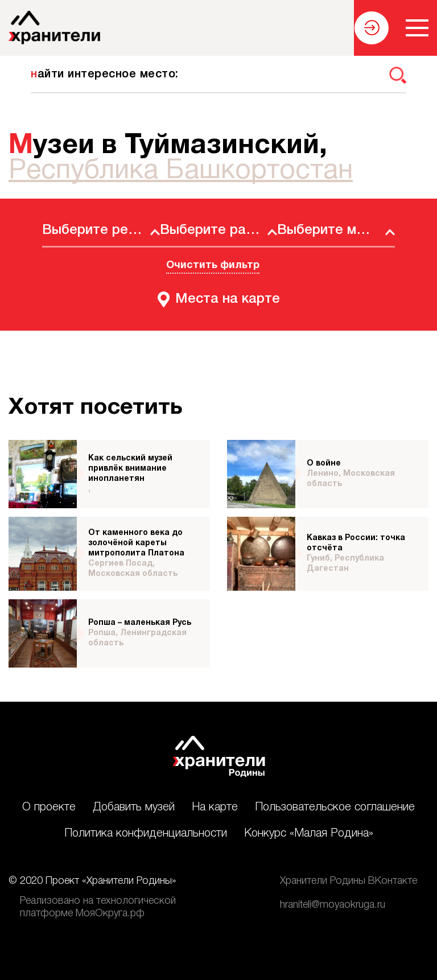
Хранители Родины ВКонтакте (349, 881)
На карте (215, 808)
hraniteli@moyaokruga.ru (333, 905)
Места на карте (228, 299)
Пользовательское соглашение (335, 808)
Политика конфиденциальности (146, 834)
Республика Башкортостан (181, 171)
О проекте (49, 808)
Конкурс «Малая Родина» (309, 834)
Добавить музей (134, 808)
